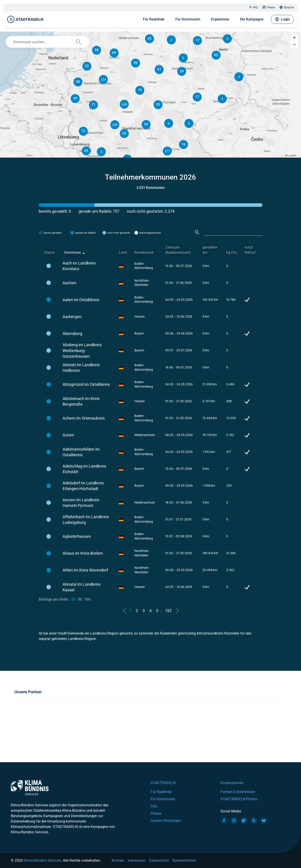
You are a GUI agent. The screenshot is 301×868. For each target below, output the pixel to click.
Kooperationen (232, 783)
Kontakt (118, 860)
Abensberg (72, 333)
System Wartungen (166, 821)
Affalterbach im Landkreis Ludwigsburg (86, 520)
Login (282, 19)
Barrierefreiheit (184, 860)
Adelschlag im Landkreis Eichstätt (84, 469)
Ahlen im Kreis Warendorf (85, 570)
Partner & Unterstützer (238, 792)
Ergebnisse (220, 19)
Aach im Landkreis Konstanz (79, 266)
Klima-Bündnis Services (42, 860)
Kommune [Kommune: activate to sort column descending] (73, 252)
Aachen (69, 283)
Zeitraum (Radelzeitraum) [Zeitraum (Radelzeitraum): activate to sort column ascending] (178, 250)
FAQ (253, 8)
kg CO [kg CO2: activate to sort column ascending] (232, 253)
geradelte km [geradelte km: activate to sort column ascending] (210, 250)
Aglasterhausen (77, 536)
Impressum (137, 860)
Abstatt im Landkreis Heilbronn (81, 368)
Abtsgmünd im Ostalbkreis (86, 384)
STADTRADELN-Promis (239, 799)
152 (168, 611)
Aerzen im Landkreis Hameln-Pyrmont (81, 503)
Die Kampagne (252, 19)
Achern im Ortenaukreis (84, 418)
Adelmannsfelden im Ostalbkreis (81, 452)
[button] (189, 123)
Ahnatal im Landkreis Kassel (81, 587)
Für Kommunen (188, 19)
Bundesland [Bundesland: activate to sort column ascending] (144, 252)
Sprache (287, 8)
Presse (269, 8)
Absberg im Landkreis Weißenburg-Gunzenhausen (82, 350)
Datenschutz (159, 860)
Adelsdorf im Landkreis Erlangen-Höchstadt (83, 486)
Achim (68, 435)
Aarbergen (72, 317)
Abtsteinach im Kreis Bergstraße (81, 401)
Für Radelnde (154, 19)
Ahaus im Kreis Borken (83, 553)
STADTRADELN (163, 783)
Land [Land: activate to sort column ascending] (123, 252)
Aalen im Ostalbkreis (81, 300)
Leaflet (291, 156)
